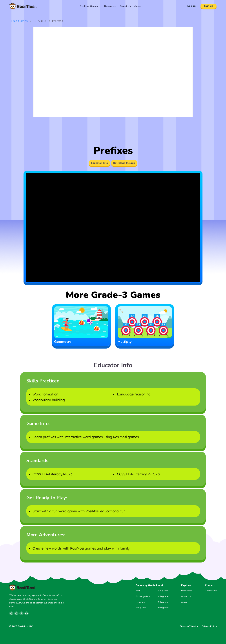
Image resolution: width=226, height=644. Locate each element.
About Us (125, 6)
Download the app (124, 163)
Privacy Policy (209, 626)
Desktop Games (90, 6)
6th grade (163, 608)
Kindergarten (143, 596)
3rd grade (163, 591)
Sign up (209, 6)
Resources (110, 6)
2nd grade (141, 608)
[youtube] (26, 614)
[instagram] (16, 614)
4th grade (163, 596)
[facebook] (21, 614)
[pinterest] (11, 614)
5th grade (163, 602)
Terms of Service (189, 626)
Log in (191, 6)
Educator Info (99, 163)
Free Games (20, 21)
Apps (137, 6)
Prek (138, 591)
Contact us (211, 591)
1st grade (140, 602)
